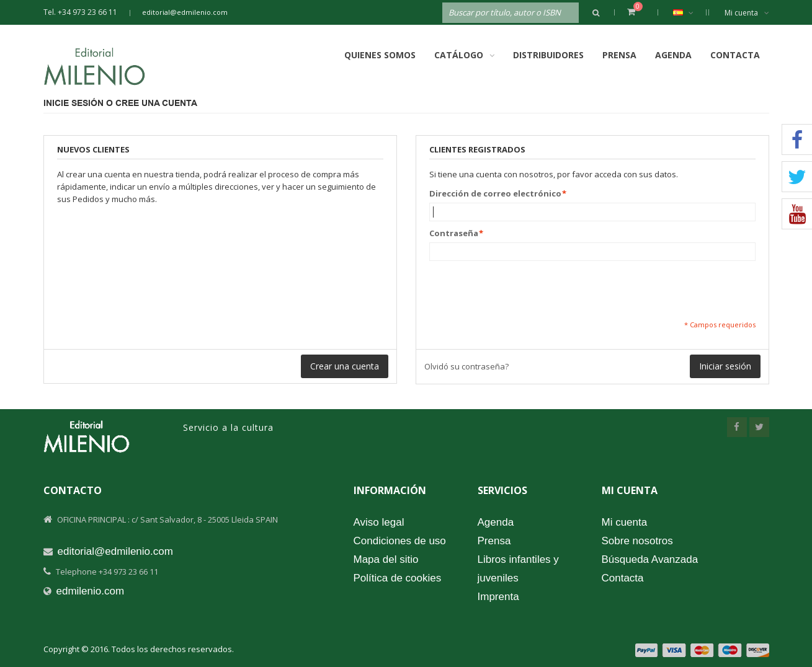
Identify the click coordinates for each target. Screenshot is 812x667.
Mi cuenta (747, 13)
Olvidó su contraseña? (466, 366)
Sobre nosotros (637, 541)
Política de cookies (398, 578)
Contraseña (454, 233)
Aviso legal (379, 522)
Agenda (673, 55)
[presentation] (524, 290)
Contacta (735, 55)
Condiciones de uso (400, 541)
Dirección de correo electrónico (495, 193)
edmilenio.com (91, 591)
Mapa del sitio (386, 559)
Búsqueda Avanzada (650, 559)
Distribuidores (548, 55)
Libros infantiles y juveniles (518, 569)
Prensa (619, 55)
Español (689, 12)
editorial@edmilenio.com (185, 12)
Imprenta (498, 597)
